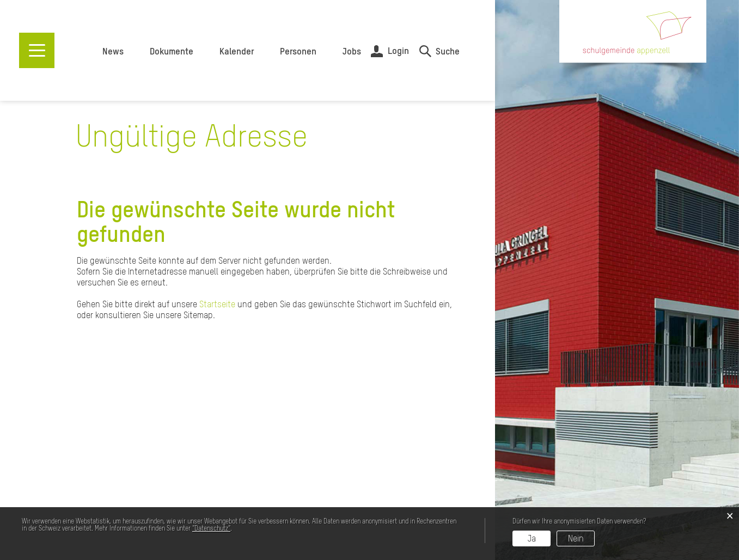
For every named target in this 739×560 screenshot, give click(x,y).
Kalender (237, 51)
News (113, 51)
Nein (576, 538)
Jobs (352, 51)
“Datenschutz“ (211, 528)
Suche (448, 51)
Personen (298, 51)
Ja (532, 538)
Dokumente (172, 51)
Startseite (217, 304)
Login (398, 51)
